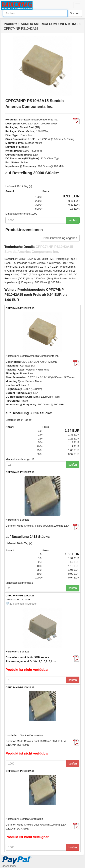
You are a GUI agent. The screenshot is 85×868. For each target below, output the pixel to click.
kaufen (73, 220)
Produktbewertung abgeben (60, 238)
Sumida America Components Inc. (38, 120)
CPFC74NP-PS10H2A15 (20, 308)
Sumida (24, 520)
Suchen (75, 13)
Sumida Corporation (32, 735)
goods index (9, 866)
